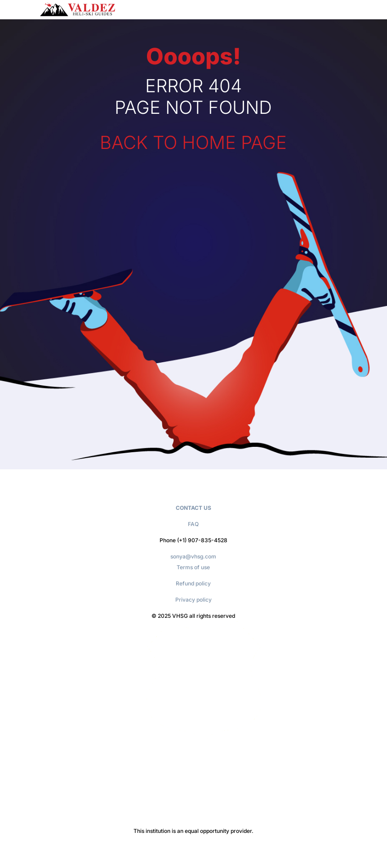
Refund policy (193, 583)
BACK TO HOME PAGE (193, 142)
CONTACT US (193, 508)
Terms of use (193, 567)
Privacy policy (193, 600)
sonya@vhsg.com (193, 556)
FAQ (193, 524)
